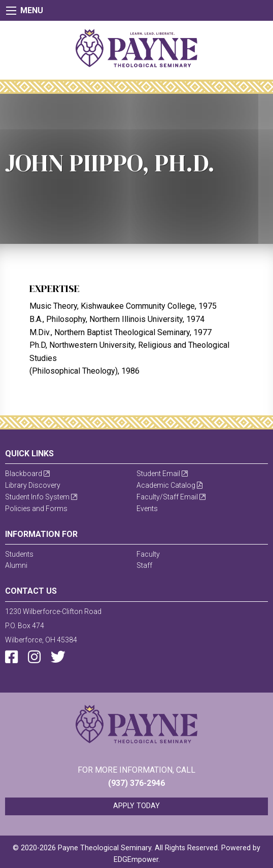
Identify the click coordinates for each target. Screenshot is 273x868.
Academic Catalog (169, 485)
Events (147, 509)
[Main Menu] (11, 11)
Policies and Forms (36, 509)
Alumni (16, 565)
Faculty (148, 554)
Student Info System (41, 497)
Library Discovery (33, 485)
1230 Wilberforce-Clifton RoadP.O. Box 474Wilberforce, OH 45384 (53, 626)
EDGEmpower (136, 860)
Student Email (162, 474)
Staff (144, 565)
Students (19, 554)
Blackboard (27, 474)
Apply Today (136, 806)
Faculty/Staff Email (171, 497)
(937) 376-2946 (136, 783)
